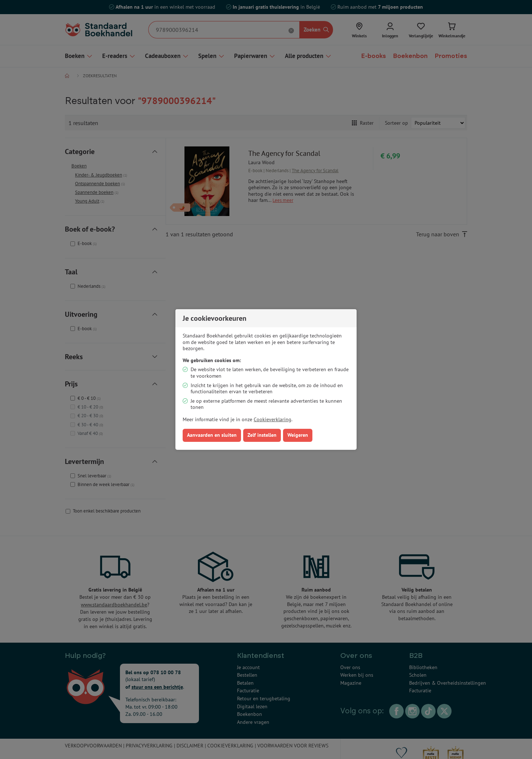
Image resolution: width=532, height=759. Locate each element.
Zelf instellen (262, 435)
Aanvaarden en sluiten (212, 435)
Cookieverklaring (273, 419)
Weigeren (298, 435)
